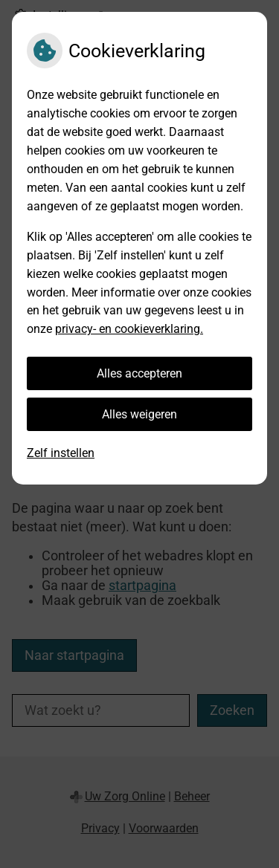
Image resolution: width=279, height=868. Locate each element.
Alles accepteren (139, 373)
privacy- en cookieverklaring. (129, 329)
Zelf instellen (61, 453)
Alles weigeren (139, 414)
